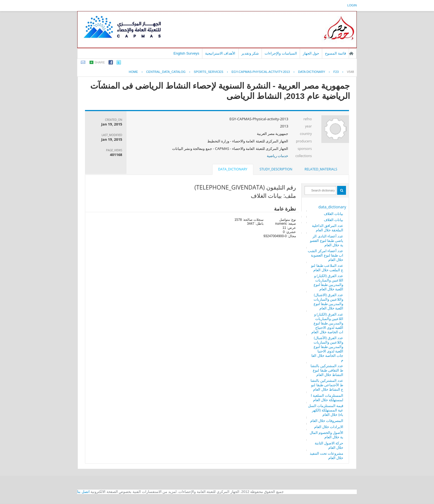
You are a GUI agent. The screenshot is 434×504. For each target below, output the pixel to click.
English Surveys (186, 53)
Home (133, 72)
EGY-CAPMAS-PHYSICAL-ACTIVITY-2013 (261, 72)
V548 (350, 72)
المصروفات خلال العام (327, 421)
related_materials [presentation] (321, 169)
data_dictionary (332, 207)
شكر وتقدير (250, 53)
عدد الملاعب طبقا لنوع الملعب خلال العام (327, 268)
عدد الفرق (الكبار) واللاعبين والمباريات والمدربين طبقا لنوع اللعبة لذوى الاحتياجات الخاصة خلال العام (327, 323)
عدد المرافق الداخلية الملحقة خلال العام (328, 228)
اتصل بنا (83, 492)
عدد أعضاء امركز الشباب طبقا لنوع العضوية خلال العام (325, 255)
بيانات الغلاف (334, 214)
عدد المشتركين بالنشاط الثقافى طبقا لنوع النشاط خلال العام (327, 370)
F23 (336, 72)
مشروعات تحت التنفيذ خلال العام (327, 456)
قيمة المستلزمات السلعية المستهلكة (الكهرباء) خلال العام (326, 410)
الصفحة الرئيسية (351, 53)
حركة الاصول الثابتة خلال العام (329, 445)
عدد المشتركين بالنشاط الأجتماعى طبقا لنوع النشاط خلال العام (327, 385)
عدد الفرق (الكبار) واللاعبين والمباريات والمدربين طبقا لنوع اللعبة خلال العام (329, 282)
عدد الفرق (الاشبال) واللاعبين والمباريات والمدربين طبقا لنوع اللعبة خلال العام (329, 301)
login (352, 5)
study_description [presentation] (276, 169)
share (100, 62)
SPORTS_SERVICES (209, 72)
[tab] (321, 169)
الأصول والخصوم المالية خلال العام (327, 435)
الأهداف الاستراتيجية (220, 53)
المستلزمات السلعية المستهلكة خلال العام (327, 398)
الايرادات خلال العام (329, 427)
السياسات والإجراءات (281, 53)
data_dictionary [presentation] (233, 169)
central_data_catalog (166, 72)
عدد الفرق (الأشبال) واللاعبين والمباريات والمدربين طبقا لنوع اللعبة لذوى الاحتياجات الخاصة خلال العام (327, 349)
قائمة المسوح (335, 53)
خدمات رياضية (277, 156)
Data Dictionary (312, 72)
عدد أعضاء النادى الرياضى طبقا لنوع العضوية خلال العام (327, 241)
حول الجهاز (311, 53)
